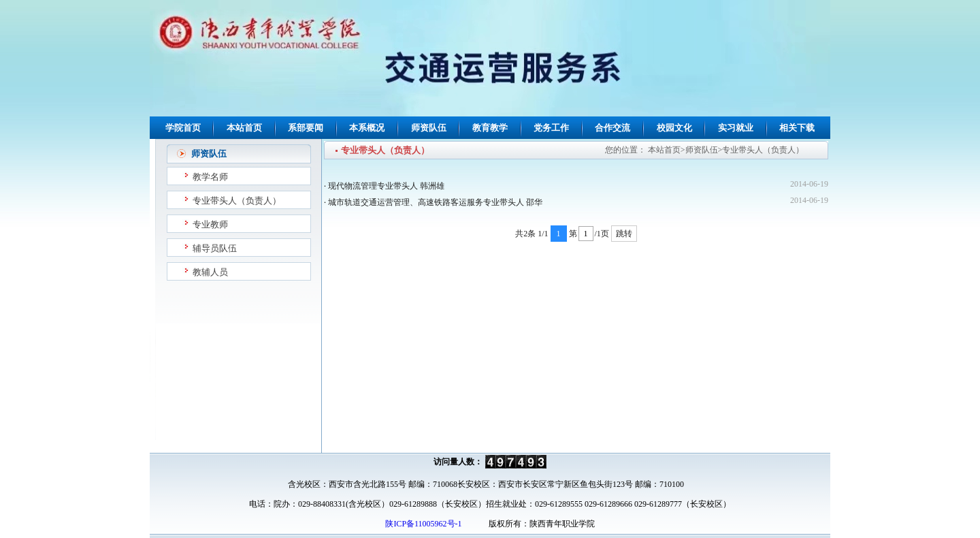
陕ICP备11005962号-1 (422, 524)
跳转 (624, 234)
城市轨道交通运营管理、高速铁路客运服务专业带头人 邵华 (435, 202)
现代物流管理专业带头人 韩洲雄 (386, 186)
